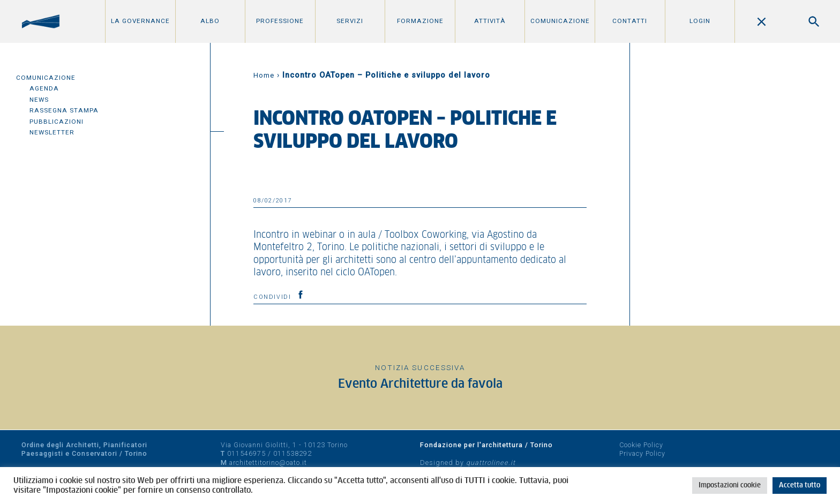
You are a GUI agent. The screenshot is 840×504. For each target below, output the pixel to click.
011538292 (292, 453)
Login (700, 21)
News (39, 100)
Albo (210, 21)
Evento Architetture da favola (420, 384)
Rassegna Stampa (64, 110)
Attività (490, 21)
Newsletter (52, 132)
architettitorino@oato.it (268, 462)
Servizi (350, 21)
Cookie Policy (641, 445)
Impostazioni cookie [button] (730, 486)
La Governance (140, 21)
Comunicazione (560, 21)
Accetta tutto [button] (800, 486)
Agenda (44, 88)
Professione (280, 21)
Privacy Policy (642, 453)
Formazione (420, 21)
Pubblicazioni (57, 122)
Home (264, 75)
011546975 (246, 453)
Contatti (630, 21)
